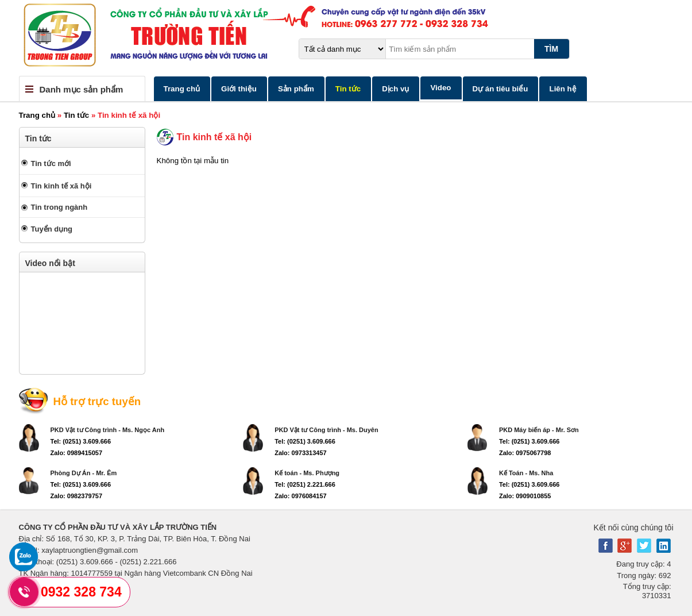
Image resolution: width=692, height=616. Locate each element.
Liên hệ (563, 89)
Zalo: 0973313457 (301, 453)
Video (440, 88)
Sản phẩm (296, 89)
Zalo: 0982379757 (77, 496)
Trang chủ (182, 89)
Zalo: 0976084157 (301, 496)
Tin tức (348, 89)
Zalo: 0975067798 (525, 453)
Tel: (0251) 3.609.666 (81, 441)
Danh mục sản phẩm (82, 89)
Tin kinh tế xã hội (61, 186)
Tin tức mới (51, 163)
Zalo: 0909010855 (525, 496)
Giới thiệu (239, 89)
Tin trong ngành (59, 207)
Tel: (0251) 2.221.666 (305, 484)
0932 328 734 (81, 592)
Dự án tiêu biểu (500, 89)
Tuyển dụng (52, 229)
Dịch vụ (395, 89)
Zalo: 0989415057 (77, 453)
